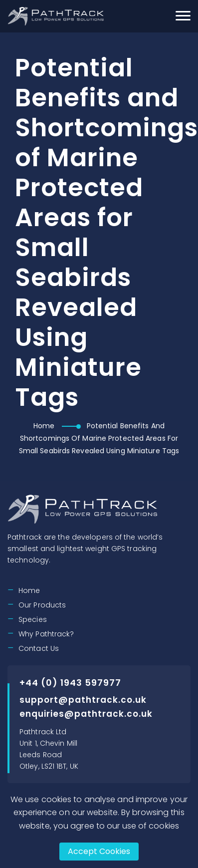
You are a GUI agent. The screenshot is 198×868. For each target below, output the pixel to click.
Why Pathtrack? (46, 634)
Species (33, 619)
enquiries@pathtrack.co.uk (86, 714)
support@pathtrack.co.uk (83, 700)
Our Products (42, 605)
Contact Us (39, 648)
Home (44, 426)
